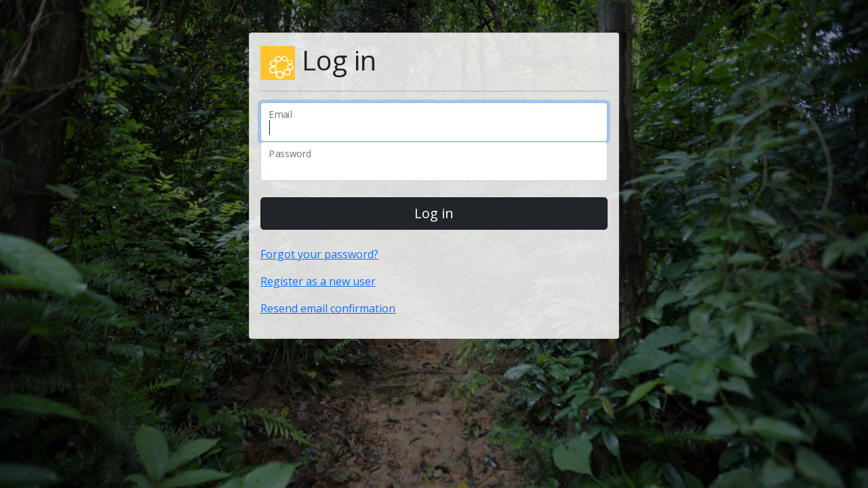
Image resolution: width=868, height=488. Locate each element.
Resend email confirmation (328, 308)
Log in (434, 213)
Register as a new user (318, 281)
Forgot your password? (319, 254)
